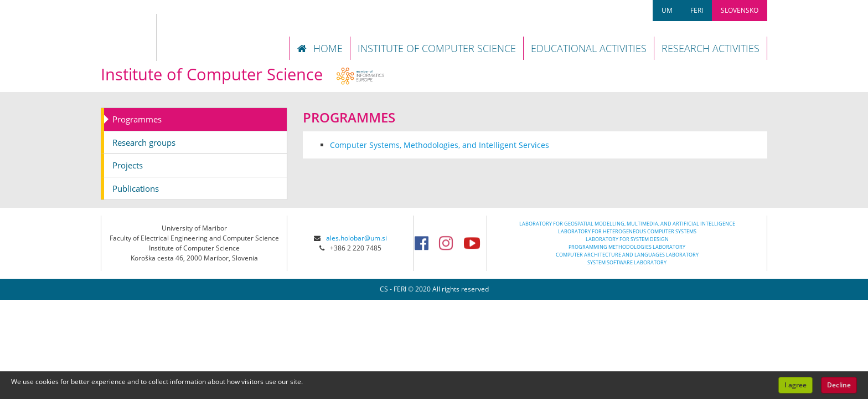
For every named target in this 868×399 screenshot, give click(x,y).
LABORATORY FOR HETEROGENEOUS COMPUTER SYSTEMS (627, 231)
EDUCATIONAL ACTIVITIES (589, 48)
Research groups (144, 142)
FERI (697, 10)
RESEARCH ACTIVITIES (711, 48)
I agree (795, 385)
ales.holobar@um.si (356, 238)
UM (667, 10)
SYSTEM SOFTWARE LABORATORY (627, 262)
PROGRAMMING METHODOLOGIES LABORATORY (627, 247)
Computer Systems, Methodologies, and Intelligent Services (440, 145)
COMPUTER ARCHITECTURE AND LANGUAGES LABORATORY (627, 255)
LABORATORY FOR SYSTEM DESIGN (627, 239)
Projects (128, 165)
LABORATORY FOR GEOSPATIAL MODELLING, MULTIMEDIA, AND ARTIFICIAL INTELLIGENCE (627, 224)
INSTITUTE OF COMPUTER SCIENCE (437, 48)
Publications (136, 188)
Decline (839, 385)
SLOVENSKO (740, 10)
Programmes (137, 119)
